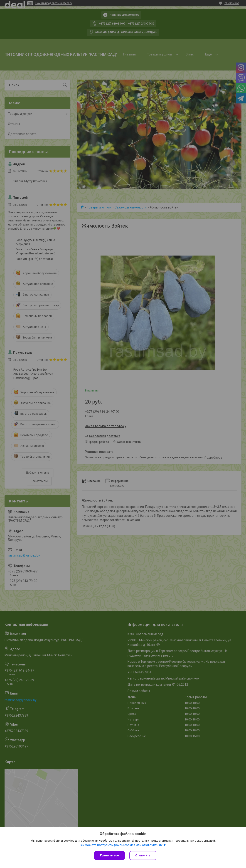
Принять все (109, 855)
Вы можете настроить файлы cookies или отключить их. (122, 845)
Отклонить (143, 855)
